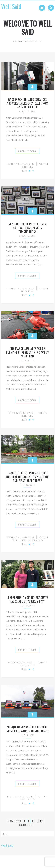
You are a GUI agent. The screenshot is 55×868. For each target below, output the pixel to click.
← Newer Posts (14, 821)
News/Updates (28, 665)
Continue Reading (27, 151)
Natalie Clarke (26, 797)
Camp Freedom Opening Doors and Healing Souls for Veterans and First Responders (28, 477)
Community (27, 167)
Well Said (11, 6)
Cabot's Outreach (21, 540)
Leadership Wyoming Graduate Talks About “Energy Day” (28, 599)
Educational (28, 291)
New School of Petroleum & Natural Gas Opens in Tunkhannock (28, 228)
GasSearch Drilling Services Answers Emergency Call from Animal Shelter (27, 103)
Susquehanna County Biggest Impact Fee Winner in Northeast (27, 729)
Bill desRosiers (26, 164)
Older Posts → (25, 825)
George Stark (26, 413)
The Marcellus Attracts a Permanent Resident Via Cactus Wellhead (27, 352)
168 (42, 821)
